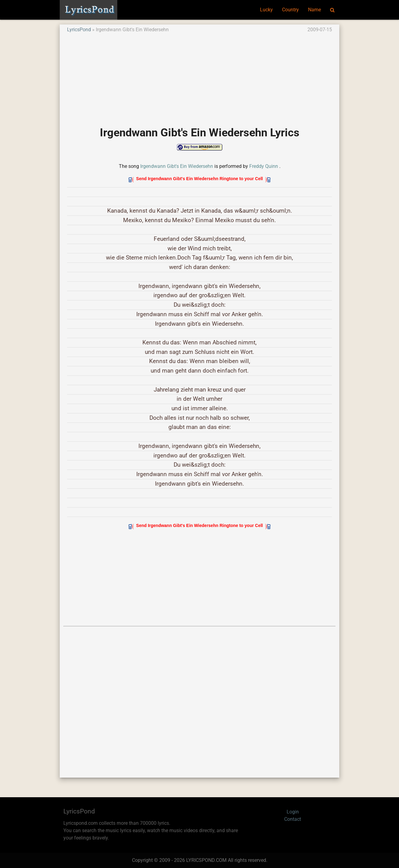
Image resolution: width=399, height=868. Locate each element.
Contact (293, 819)
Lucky (266, 10)
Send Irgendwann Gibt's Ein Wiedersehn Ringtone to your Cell (200, 179)
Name (314, 10)
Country (290, 10)
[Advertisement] (199, 76)
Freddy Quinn (264, 166)
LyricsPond (79, 30)
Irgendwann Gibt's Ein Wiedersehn (177, 166)
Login (293, 812)
